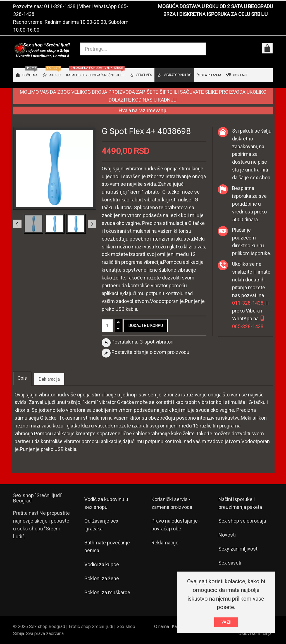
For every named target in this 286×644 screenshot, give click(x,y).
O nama (162, 627)
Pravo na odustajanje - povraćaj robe (176, 525)
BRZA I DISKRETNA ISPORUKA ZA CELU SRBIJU (215, 14)
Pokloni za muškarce (107, 592)
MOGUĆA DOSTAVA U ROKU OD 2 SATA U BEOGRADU (215, 6)
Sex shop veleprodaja (242, 521)
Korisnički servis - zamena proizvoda (172, 503)
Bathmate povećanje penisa (107, 547)
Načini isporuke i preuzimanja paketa (240, 503)
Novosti (227, 535)
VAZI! (226, 622)
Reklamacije (165, 543)
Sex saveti (230, 563)
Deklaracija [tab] (49, 379)
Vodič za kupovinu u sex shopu (106, 503)
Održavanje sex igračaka (101, 525)
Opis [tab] (22, 378)
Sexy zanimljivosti (239, 549)
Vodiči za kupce (102, 564)
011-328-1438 (60, 6)
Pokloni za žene (102, 578)
